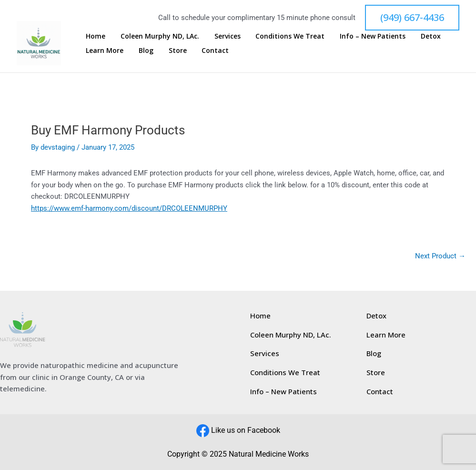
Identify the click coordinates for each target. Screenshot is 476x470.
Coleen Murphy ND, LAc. (153, 36)
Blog (139, 50)
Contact (197, 50)
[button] (412, 18)
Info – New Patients (349, 36)
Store (165, 50)
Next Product (440, 256)
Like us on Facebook (246, 430)
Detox (401, 36)
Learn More (103, 50)
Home (94, 36)
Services (215, 36)
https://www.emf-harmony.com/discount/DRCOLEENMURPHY (129, 208)
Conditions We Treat (272, 36)
